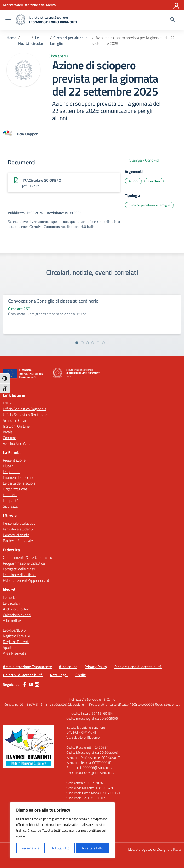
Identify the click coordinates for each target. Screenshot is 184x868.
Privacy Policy (96, 667)
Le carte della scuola (19, 483)
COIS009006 (109, 718)
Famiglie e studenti (18, 529)
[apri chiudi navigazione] (8, 20)
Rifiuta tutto (61, 848)
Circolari (154, 181)
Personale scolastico (19, 523)
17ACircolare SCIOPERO (42, 180)
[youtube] (31, 684)
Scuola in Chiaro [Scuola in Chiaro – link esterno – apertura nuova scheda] (16, 420)
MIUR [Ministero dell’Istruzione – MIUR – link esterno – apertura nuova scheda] (7, 403)
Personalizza (30, 848)
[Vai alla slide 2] (82, 343)
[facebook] (25, 684)
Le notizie (11, 597)
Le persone (12, 472)
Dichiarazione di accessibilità (138, 667)
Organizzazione (15, 489)
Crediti (81, 675)
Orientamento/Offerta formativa (29, 557)
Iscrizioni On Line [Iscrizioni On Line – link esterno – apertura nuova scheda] (16, 426)
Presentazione (14, 460)
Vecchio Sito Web (17, 443)
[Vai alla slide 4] (93, 343)
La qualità (11, 500)
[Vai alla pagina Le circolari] (38, 41)
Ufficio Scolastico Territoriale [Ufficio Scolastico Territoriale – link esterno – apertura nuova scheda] (25, 415)
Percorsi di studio (16, 535)
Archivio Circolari (16, 609)
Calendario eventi (17, 615)
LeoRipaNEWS (14, 630)
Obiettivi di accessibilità (23, 675)
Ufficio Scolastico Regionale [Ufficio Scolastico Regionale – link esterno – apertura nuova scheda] (25, 409)
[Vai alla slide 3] (87, 343)
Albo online (12, 621)
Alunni (133, 181)
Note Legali (59, 675)
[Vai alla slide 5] (98, 343)
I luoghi (9, 466)
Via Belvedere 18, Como (98, 699)
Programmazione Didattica (24, 563)
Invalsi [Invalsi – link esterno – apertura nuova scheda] (8, 432)
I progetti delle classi (19, 569)
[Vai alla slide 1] (77, 343)
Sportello (10, 647)
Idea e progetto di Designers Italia (155, 849)
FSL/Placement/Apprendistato (27, 580)
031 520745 (29, 704)
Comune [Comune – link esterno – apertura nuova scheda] (9, 438)
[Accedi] (177, 5)
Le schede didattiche (19, 575)
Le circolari (11, 603)
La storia (10, 495)
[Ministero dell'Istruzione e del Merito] (29, 5)
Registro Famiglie (16, 636)
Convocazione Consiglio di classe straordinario (53, 301)
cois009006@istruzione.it (68, 704)
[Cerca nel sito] (173, 20)
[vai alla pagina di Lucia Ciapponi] (27, 134)
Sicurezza (10, 506)
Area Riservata (15, 653)
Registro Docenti (16, 642)
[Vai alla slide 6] (103, 343)
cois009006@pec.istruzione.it (159, 704)
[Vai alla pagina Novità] (24, 43)
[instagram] (37, 684)
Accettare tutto (92, 848)
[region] (62, 830)
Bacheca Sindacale (18, 541)
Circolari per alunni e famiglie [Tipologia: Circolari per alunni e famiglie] (149, 205)
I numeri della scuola (19, 477)
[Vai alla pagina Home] (11, 38)
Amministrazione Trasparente (27, 667)
